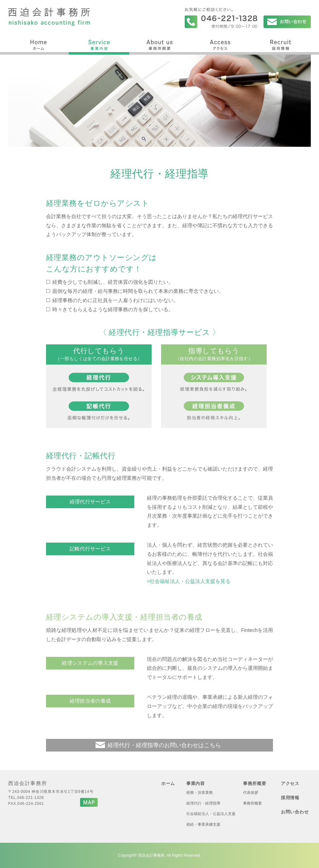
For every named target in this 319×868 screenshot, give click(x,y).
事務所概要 (159, 44)
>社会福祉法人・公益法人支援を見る (189, 581)
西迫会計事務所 (49, 17)
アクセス (220, 44)
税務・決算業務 (200, 793)
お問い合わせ (287, 22)
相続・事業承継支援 (203, 824)
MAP (89, 802)
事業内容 (99, 44)
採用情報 (281, 44)
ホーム (38, 44)
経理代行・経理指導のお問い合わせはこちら (164, 745)
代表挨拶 (251, 793)
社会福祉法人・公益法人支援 (211, 814)
